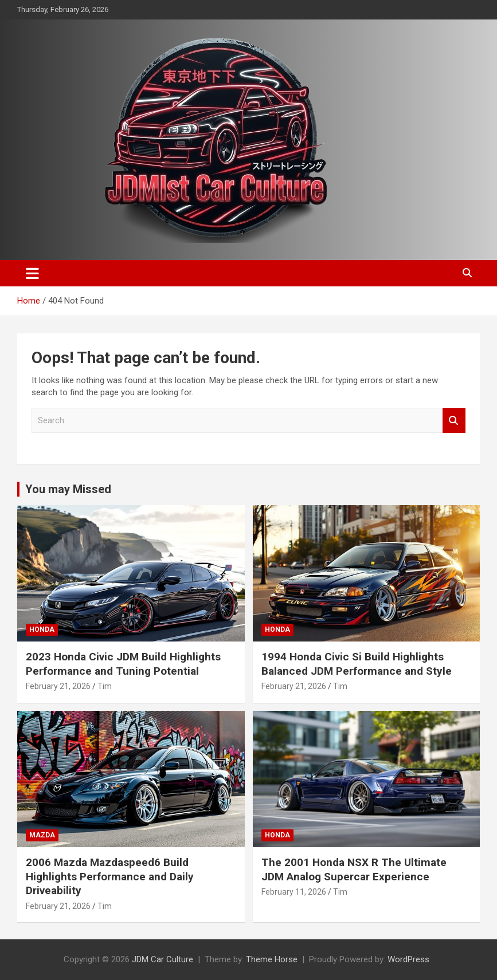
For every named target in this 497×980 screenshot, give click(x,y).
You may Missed (68, 489)
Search (454, 421)
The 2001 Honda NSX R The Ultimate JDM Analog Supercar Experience (354, 869)
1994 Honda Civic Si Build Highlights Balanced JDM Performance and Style (357, 664)
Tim (105, 686)
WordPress (408, 959)
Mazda (42, 835)
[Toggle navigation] (32, 273)
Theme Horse (272, 959)
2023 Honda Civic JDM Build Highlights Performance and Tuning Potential (123, 664)
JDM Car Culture (163, 959)
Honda (42, 629)
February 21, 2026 (58, 686)
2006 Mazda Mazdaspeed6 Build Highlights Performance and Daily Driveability (110, 876)
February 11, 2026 (294, 892)
